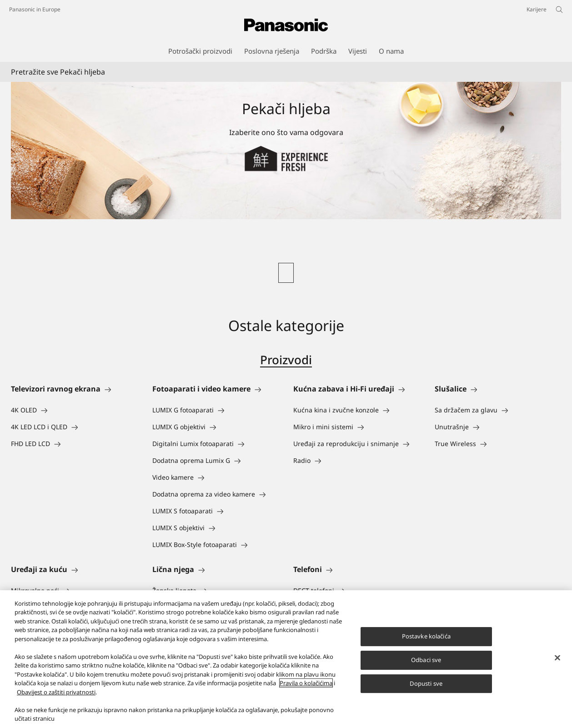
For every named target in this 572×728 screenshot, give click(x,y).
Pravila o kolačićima (306, 692)
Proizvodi (286, 360)
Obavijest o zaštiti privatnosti (56, 701)
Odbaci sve (426, 669)
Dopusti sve (426, 692)
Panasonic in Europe (35, 9)
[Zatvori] (557, 667)
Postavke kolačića (426, 645)
